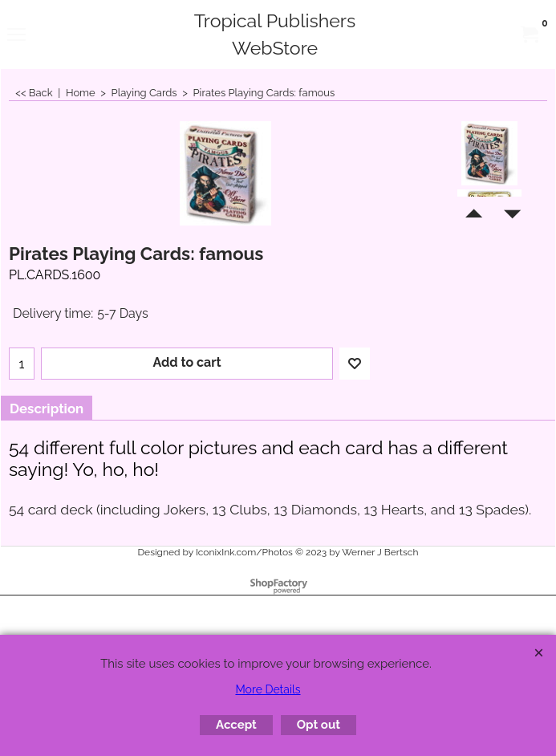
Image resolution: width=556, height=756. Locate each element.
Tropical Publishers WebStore (275, 34)
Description (47, 408)
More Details (268, 689)
